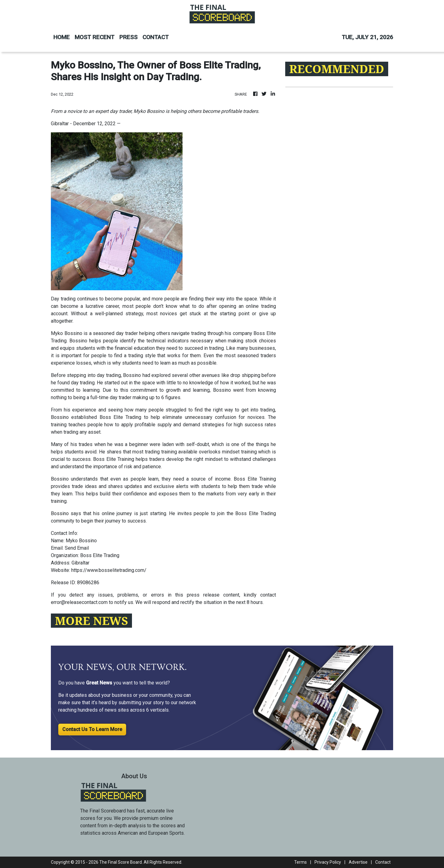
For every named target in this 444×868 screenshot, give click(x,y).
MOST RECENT (95, 37)
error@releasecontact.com (79, 602)
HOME (62, 37)
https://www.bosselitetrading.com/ (109, 570)
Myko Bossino (67, 333)
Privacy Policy (328, 862)
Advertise (358, 862)
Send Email (77, 548)
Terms (300, 862)
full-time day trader (111, 397)
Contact (383, 862)
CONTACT (156, 37)
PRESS (128, 37)
